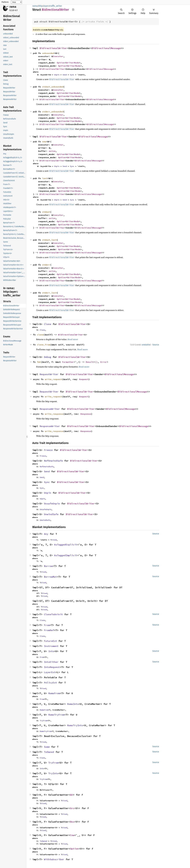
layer (46, 6)
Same (47, 747)
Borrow (48, 566)
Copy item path (73, 10)
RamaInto (73, 704)
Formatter (68, 362)
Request (84, 379)
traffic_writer (56, 6)
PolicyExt (50, 683)
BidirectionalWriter (53, 48)
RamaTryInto (75, 725)
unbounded (48, 53)
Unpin (57, 75)
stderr (46, 265)
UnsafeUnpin (52, 504)
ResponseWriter (50, 409)
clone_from (44, 345)
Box (72, 822)
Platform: (5, 2)
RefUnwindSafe (53, 461)
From (47, 625)
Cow (72, 835)
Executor (58, 56)
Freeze (48, 450)
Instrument (51, 646)
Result (90, 362)
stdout (46, 212)
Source (156, 345)
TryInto (53, 773)
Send (65, 75)
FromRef (49, 630)
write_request (53, 379)
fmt (39, 362)
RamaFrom (54, 693)
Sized (54, 540)
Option (61, 63)
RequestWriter (49, 374)
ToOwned (49, 752)
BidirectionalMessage (106, 48)
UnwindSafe (51, 514)
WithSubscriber (54, 859)
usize (52, 151)
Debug (48, 357)
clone (40, 335)
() (96, 362)
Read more (73, 339)
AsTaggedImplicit (66, 555)
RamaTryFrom (56, 715)
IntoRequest (52, 667)
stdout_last (49, 240)
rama (13, 7)
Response (86, 414)
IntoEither (51, 662)
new (44, 142)
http (40, 6)
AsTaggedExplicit (66, 545)
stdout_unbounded (53, 87)
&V (72, 795)
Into (51, 651)
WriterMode (73, 63)
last (45, 178)
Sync (72, 75)
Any (46, 534)
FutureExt (50, 641)
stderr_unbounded (53, 112)
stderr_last (49, 293)
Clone (48, 324)
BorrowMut (50, 577)
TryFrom (43, 721)
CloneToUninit (53, 614)
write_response (54, 414)
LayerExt (50, 672)
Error (104, 362)
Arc (72, 808)
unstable (146, 345)
